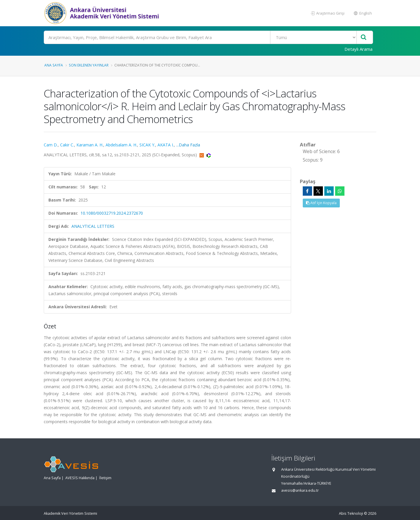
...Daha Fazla (188, 145)
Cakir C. (67, 145)
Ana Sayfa (54, 65)
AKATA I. (166, 145)
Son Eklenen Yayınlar (89, 65)
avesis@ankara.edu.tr (300, 490)
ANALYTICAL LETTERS (93, 226)
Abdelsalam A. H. (121, 145)
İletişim (105, 478)
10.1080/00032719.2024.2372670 (112, 213)
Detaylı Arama (358, 49)
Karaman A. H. (90, 145)
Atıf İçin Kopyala (321, 203)
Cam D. (51, 145)
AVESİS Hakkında (80, 478)
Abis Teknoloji (351, 513)
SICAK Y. (147, 145)
